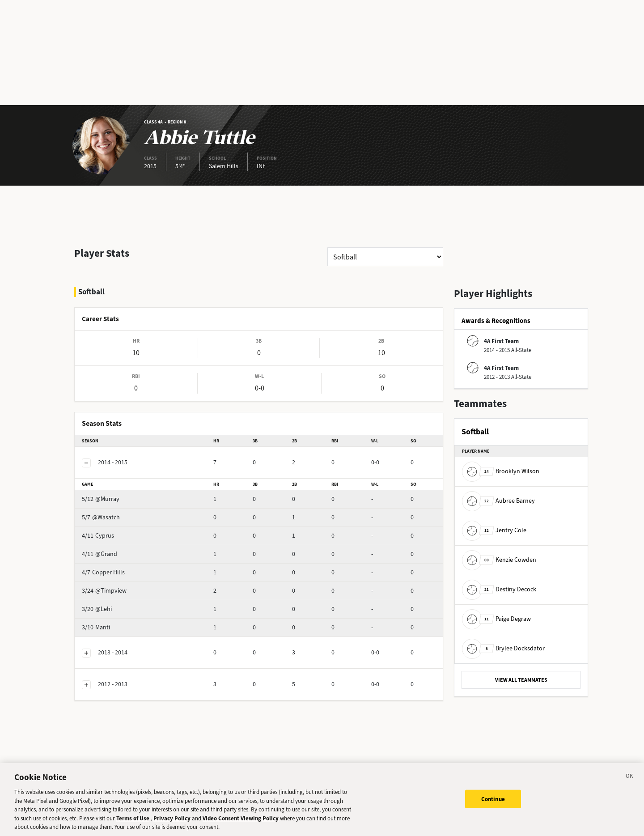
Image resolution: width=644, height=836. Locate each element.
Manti (112, 604)
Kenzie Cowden (499, 560)
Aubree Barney (498, 501)
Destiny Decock (499, 589)
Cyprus (114, 512)
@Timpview (120, 567)
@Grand (115, 530)
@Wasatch (118, 494)
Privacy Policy (172, 825)
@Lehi (112, 585)
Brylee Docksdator (503, 648)
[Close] (630, 784)
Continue (493, 805)
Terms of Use (133, 825)
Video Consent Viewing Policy (241, 825)
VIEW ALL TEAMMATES (521, 680)
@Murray (116, 475)
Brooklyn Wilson (501, 471)
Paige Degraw (496, 619)
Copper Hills (121, 549)
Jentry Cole (494, 530)
